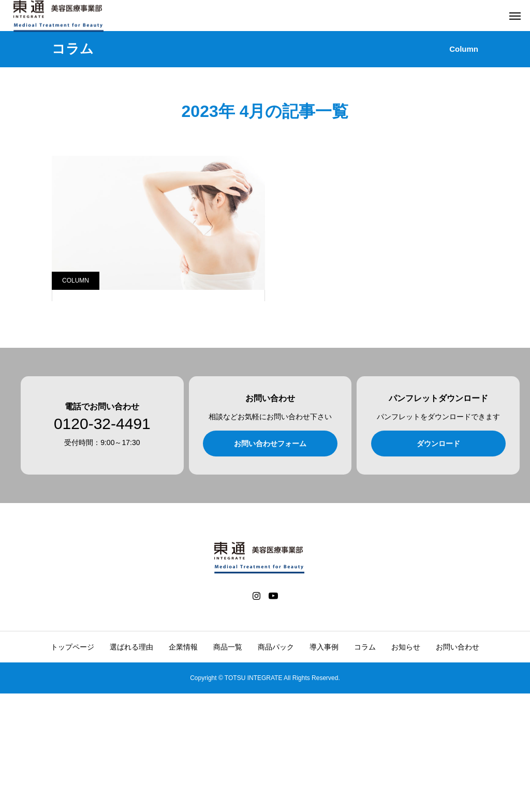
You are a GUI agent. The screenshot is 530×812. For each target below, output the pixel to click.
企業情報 (183, 765)
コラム (365, 765)
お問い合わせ (458, 765)
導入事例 (324, 765)
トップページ (72, 765)
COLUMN (76, 280)
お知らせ (406, 765)
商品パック (276, 765)
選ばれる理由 (131, 765)
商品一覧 (228, 765)
